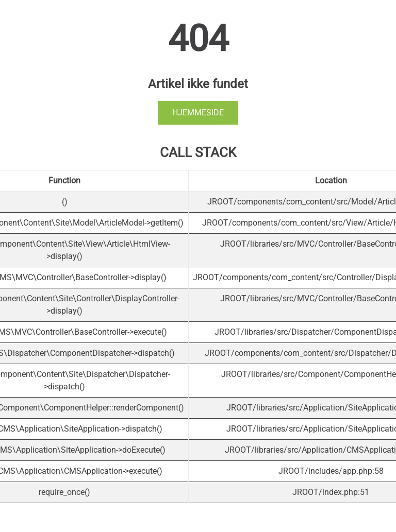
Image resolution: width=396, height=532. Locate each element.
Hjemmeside (198, 113)
